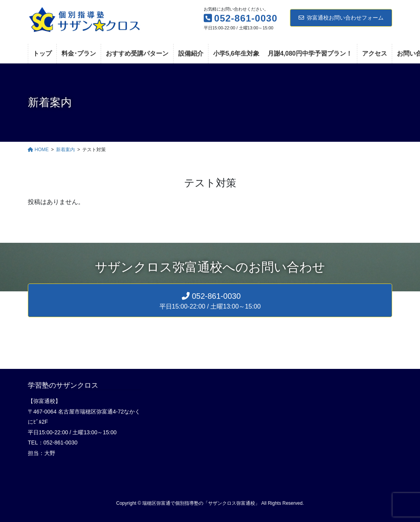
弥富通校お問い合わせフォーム (341, 18)
